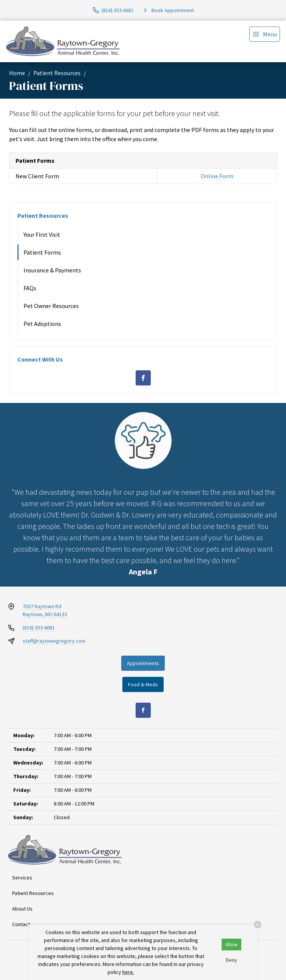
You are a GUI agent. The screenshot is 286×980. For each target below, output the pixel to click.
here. (128, 972)
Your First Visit (42, 234)
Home (17, 73)
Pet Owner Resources (51, 306)
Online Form (217, 176)
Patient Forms (42, 252)
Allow (231, 944)
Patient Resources (57, 73)
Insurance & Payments (52, 270)
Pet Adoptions (42, 324)
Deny (231, 960)
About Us (22, 909)
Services (22, 878)
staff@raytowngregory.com (54, 641)
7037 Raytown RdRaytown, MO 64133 (45, 610)
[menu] (265, 34)
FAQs (30, 288)
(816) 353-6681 (39, 628)
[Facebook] (143, 378)
